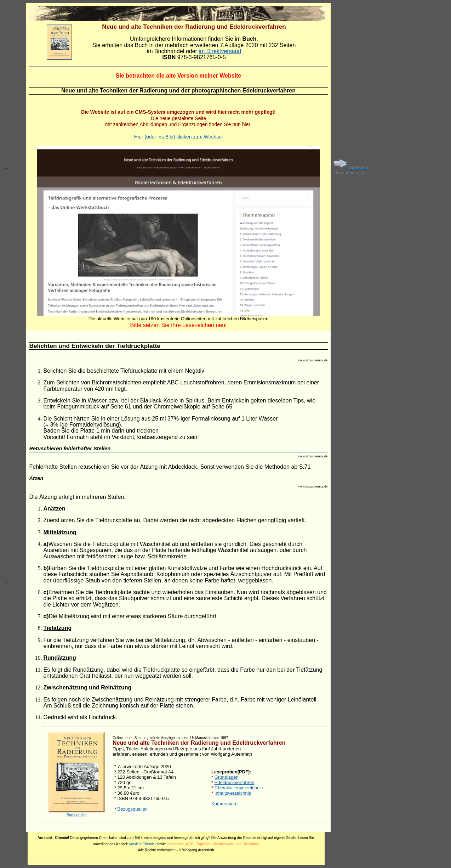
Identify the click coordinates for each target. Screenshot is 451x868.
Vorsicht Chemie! (142, 844)
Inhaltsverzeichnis (233, 793)
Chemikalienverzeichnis (239, 788)
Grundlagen (227, 777)
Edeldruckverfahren (235, 782)
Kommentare (224, 804)
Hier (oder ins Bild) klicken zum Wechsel (178, 137)
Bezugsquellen (133, 809)
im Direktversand (220, 51)
